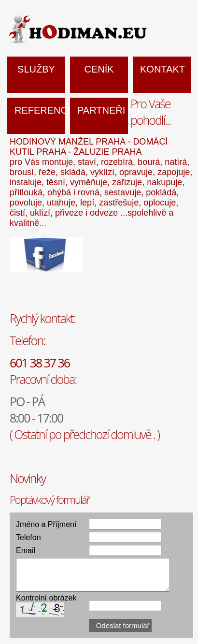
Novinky (28, 478)
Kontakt (163, 69)
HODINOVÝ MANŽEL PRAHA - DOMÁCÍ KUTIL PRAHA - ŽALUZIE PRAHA (89, 147)
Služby (36, 69)
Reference (40, 110)
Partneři (101, 110)
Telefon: (27, 340)
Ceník (99, 69)
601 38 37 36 (40, 363)
